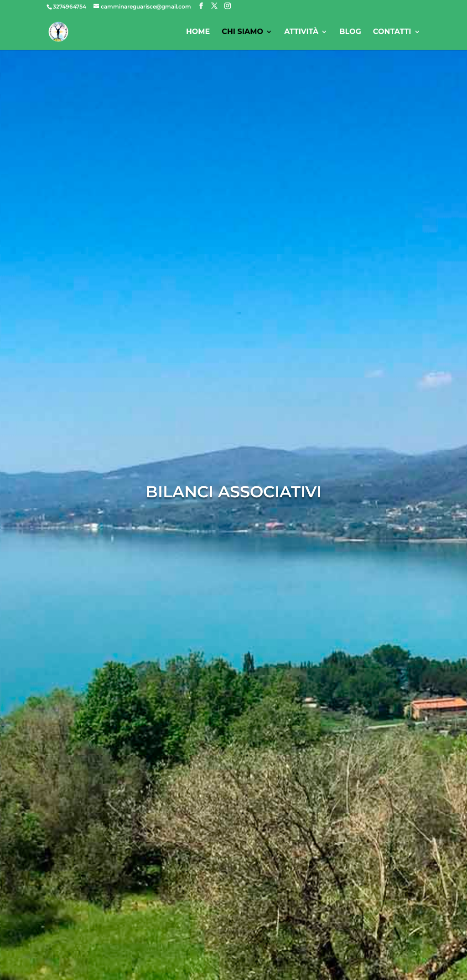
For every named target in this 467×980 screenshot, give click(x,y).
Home (198, 33)
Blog (350, 33)
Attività (301, 33)
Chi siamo (242, 33)
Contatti (392, 33)
